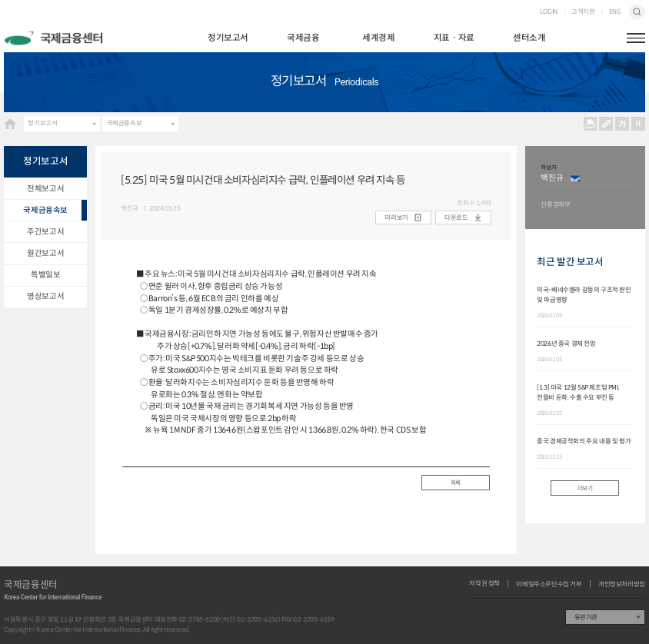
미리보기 (396, 217)
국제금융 (303, 38)
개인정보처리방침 (622, 584)
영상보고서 (45, 296)
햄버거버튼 (636, 38)
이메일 (576, 178)
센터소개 (529, 38)
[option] (589, 188)
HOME (10, 124)
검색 (637, 12)
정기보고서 (228, 38)
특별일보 (45, 275)
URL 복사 (606, 124)
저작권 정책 (484, 583)
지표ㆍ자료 (454, 38)
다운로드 (456, 217)
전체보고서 (45, 189)
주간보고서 (45, 232)
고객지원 (583, 12)
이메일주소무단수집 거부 (549, 584)
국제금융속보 (125, 123)
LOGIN (549, 12)
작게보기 (639, 124)
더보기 (585, 488)
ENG (615, 12)
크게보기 (622, 124)
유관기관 (586, 617)
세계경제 (378, 38)
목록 (456, 483)
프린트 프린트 (590, 124)
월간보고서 (45, 253)
